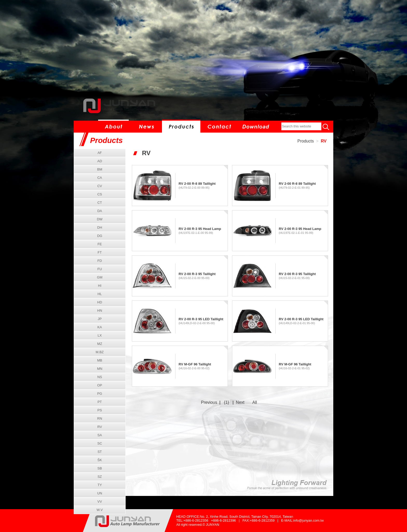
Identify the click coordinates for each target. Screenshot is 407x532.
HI (100, 286)
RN (100, 418)
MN (100, 369)
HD (100, 302)
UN (100, 493)
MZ (100, 344)
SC (100, 443)
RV (324, 141)
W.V (100, 510)
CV (100, 186)
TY (100, 485)
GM (100, 277)
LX (100, 335)
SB (100, 468)
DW (100, 219)
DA (100, 211)
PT (100, 402)
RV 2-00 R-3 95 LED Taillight (201, 319)
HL (100, 294)
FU (100, 269)
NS (100, 377)
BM (100, 169)
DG (100, 236)
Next (240, 402)
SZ (100, 477)
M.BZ (100, 352)
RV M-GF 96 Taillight (195, 364)
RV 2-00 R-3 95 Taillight (197, 274)
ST (100, 452)
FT (100, 252)
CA (100, 178)
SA (100, 435)
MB (100, 360)
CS (100, 194)
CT (100, 203)
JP (100, 319)
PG (100, 394)
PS (100, 410)
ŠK (100, 460)
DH (100, 227)
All (255, 402)
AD (100, 161)
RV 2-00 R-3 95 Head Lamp (200, 229)
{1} (227, 402)
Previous (209, 402)
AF (100, 153)
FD (100, 261)
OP (100, 385)
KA (100, 327)
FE (100, 244)
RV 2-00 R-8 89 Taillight (197, 184)
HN (100, 311)
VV (100, 502)
